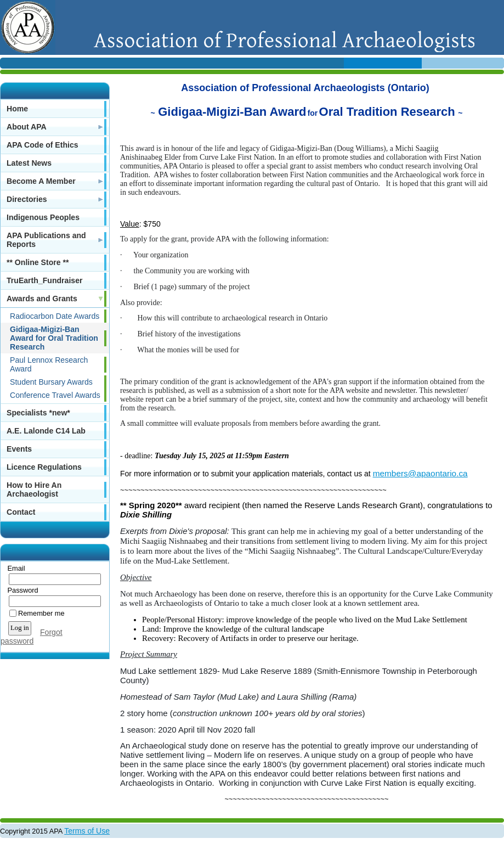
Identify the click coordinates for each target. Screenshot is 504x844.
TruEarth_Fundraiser (44, 280)
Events (19, 449)
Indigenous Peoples (43, 217)
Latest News (29, 163)
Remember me (41, 613)
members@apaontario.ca (420, 473)
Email (14, 568)
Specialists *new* (38, 413)
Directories (27, 199)
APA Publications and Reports (46, 240)
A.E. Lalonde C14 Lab (46, 431)
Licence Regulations (44, 467)
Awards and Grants (42, 299)
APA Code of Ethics (43, 145)
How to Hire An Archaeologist (34, 489)
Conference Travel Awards (55, 395)
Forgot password (32, 637)
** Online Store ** (38, 262)
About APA (27, 127)
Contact (21, 512)
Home (17, 109)
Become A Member (41, 181)
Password (21, 590)
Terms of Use (87, 831)
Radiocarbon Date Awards (55, 316)
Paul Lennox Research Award (49, 364)
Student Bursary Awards (51, 382)
